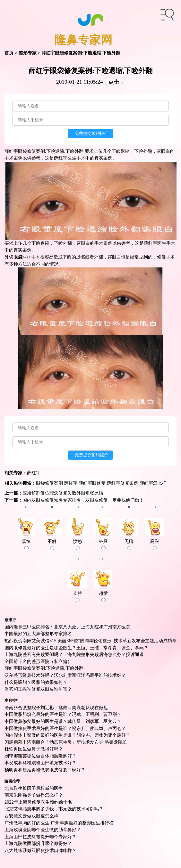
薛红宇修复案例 (123, 483)
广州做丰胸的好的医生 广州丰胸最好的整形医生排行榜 (59, 823)
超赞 (103, 596)
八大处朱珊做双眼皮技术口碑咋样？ (40, 850)
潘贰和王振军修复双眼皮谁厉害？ (38, 689)
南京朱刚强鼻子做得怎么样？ (34, 795)
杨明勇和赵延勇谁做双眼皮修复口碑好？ (45, 770)
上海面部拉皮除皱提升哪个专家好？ (40, 837)
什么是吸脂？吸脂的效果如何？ (36, 682)
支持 (78, 596)
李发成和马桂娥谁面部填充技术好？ (40, 763)
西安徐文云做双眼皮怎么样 (31, 816)
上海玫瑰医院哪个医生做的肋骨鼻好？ (43, 830)
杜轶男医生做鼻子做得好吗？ (34, 749)
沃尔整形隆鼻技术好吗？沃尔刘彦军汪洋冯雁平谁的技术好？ (65, 675)
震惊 (26, 545)
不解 (52, 545)
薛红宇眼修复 (92, 483)
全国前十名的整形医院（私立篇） (38, 661)
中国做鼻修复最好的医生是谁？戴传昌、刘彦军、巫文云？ (63, 721)
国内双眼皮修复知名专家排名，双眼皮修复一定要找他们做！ (83, 500)
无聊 (129, 545)
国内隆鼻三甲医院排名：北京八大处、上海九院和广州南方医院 (67, 627)
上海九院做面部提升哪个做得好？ (38, 843)
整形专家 (28, 53)
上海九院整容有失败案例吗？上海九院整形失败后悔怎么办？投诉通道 (74, 654)
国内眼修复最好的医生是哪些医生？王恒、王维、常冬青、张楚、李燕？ (76, 648)
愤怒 (78, 545)
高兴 (155, 545)
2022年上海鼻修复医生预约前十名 (38, 802)
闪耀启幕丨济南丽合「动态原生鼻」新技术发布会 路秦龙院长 (66, 742)
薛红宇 (34, 473)
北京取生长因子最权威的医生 (34, 788)
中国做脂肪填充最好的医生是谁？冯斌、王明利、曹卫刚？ (63, 714)
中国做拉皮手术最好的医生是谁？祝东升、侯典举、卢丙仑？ (65, 728)
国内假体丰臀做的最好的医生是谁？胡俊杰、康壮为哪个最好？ (67, 735)
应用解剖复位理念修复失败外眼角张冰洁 (63, 493)
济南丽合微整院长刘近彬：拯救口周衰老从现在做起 (56, 708)
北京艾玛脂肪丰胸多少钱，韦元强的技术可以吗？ (54, 809)
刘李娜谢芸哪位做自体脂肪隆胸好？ (40, 756)
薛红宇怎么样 (153, 483)
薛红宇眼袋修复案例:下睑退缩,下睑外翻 (44, 668)
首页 (9, 53)
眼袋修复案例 (49, 483)
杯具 (103, 545)
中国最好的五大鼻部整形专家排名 (38, 634)
